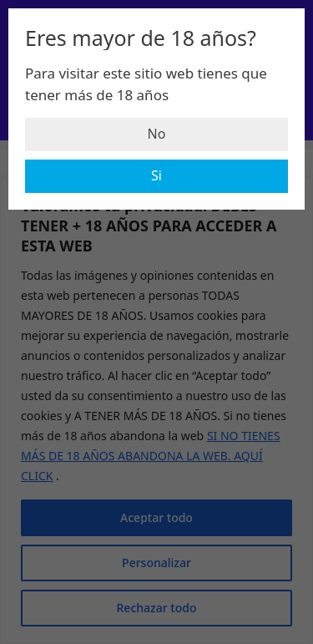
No (157, 134)
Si (156, 175)
